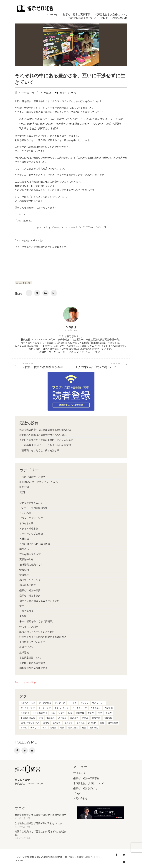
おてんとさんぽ (23, 283)
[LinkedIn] (46, 293)
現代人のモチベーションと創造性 (37, 632)
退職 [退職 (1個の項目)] (62, 728)
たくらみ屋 (25, 513)
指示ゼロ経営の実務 (30, 590)
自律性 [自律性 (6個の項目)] (24, 728)
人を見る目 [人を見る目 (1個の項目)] (96, 708)
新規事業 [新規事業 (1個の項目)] (96, 718)
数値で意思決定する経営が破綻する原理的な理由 (45, 430)
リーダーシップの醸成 (31, 534)
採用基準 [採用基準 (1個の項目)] (74, 718)
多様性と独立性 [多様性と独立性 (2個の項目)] (28, 718)
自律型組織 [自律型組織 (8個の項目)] (113, 723)
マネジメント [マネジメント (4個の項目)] (98, 703)
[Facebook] (29, 293)
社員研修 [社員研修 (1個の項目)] (68, 723)
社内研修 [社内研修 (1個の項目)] (57, 723)
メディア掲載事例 (29, 528)
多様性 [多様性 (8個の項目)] (109, 713)
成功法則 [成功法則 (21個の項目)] (62, 718)
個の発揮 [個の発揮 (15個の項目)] (80, 713)
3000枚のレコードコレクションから (58, 92)
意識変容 (24, 575)
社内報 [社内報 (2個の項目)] (46, 723)
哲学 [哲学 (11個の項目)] (100, 713)
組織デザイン (26, 647)
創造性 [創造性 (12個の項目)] (91, 713)
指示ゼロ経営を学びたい (86, 788)
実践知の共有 (26, 559)
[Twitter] (37, 293)
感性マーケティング (30, 580)
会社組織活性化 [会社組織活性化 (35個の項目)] (40, 713)
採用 (22, 606)
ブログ (77, 793)
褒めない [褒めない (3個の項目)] (35, 728)
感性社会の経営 (28, 585)
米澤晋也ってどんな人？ (32, 642)
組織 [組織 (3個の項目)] (102, 723)
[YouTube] (32, 751)
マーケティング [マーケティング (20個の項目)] (28, 708)
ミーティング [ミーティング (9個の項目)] (45, 708)
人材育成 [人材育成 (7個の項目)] (109, 708)
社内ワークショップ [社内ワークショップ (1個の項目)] (30, 723)
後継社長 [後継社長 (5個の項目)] (51, 718)
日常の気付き (26, 611)
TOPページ (79, 773)
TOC (22, 497)
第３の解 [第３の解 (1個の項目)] (92, 723)
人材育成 (24, 539)
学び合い (24, 549)
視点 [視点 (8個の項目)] (44, 728)
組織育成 (24, 652)
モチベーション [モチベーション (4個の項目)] (62, 708)
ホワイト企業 (26, 523)
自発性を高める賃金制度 (32, 663)
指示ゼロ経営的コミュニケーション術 (39, 601)
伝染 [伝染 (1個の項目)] (70, 713)
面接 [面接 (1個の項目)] (84, 728)
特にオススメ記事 (29, 626)
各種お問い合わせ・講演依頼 (35, 544)
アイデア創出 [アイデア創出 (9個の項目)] (45, 703)
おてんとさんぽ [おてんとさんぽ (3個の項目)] (28, 703)
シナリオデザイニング (31, 503)
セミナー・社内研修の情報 (33, 508)
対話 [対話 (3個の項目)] (41, 718)
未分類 (23, 616)
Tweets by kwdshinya (26, 682)
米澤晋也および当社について (89, 783)
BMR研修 (24, 487)
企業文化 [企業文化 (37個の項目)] (25, 713)
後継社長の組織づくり (31, 564)
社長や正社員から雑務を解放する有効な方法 (43, 637)
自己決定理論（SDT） (31, 657)
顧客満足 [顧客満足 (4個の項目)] (94, 728)
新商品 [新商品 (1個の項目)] (85, 718)
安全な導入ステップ (30, 554)
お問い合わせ (80, 798)
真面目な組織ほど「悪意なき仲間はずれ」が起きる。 (48, 440)
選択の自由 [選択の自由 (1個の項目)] (73, 728)
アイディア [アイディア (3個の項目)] (60, 703)
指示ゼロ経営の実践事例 (86, 778)
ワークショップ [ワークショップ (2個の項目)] (80, 708)
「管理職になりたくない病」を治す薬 (39, 450)
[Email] (54, 293)
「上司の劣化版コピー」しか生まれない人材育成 (45, 445)
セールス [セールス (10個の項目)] (73, 703)
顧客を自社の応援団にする (33, 668)
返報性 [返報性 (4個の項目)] (53, 728)
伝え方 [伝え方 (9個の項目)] (61, 713)
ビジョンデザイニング (31, 518)
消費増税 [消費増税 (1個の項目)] (108, 718)
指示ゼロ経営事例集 (30, 595)
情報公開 (24, 570)
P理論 (22, 492)
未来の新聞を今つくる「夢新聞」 (37, 621)
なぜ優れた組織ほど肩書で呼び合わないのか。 (44, 435)
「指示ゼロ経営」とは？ (32, 477)
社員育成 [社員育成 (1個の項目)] (80, 723)
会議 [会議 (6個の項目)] (53, 713)
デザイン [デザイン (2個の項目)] (84, 703)
